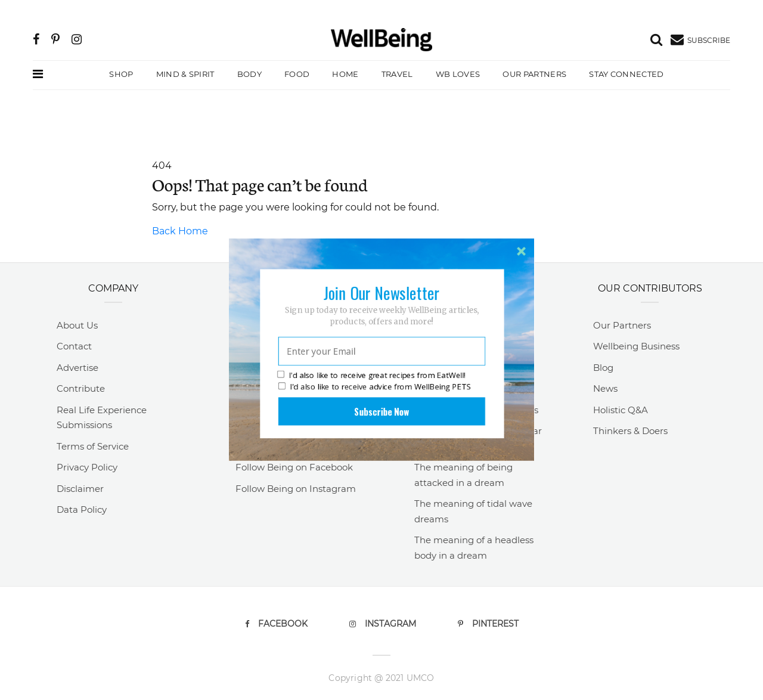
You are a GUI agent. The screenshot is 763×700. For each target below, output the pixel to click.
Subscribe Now (381, 402)
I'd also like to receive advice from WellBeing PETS (375, 377)
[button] (381, 283)
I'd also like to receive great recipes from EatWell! (371, 366)
